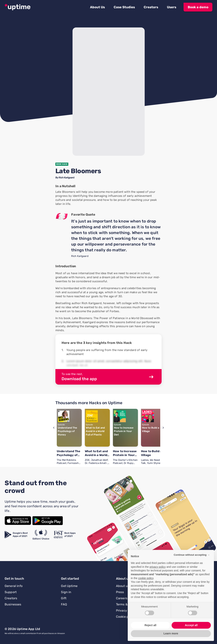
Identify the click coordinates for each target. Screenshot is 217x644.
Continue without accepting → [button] (192, 555)
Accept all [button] (191, 625)
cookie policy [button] (146, 578)
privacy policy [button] (158, 567)
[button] (97, 7)
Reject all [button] (150, 625)
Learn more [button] (171, 633)
